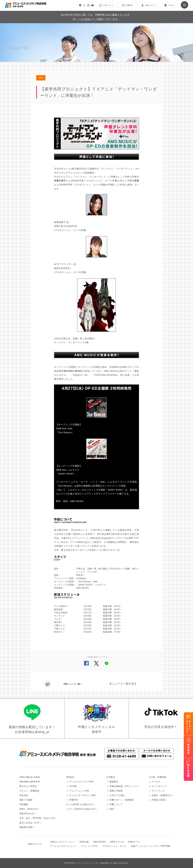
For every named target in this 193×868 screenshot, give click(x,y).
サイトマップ (158, 791)
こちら (87, 19)
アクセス (156, 782)
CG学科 (73, 786)
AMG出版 (84, 842)
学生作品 (24, 795)
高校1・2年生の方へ (29, 809)
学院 (41, 78)
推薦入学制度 (116, 791)
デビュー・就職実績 (29, 791)
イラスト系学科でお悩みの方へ (82, 809)
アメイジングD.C (89, 846)
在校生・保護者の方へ (163, 795)
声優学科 (74, 800)
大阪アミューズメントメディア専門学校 (150, 846)
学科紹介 (70, 777)
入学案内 (111, 777)
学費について (116, 804)
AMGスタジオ (117, 842)
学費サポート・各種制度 (122, 800)
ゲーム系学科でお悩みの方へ (80, 804)
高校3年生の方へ (28, 814)
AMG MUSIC (99, 842)
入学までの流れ (117, 795)
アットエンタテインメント (63, 846)
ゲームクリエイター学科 (81, 782)
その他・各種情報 (157, 777)
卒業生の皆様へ (159, 800)
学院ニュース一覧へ (63, 684)
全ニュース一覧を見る (123, 684)
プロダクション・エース (114, 846)
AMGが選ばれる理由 (30, 777)
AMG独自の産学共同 (30, 782)
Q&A (112, 809)
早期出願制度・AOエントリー (124, 786)
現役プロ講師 (26, 800)
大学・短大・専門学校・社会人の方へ (38, 818)
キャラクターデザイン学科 (83, 795)
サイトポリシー (159, 786)
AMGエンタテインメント (63, 842)
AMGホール (134, 842)
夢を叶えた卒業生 (28, 786)
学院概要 (24, 804)
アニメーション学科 (79, 791)
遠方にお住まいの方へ (30, 823)
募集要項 (114, 782)
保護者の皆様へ (27, 827)
